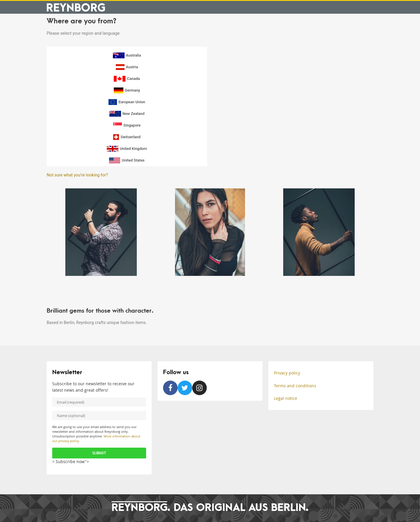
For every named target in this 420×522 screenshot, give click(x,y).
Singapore (127, 125)
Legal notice (286, 398)
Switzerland (127, 137)
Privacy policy (287, 373)
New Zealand (127, 114)
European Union (127, 102)
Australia (127, 55)
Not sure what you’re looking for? (77, 175)
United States (127, 160)
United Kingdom (127, 149)
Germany (127, 90)
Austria (127, 67)
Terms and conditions (295, 386)
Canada (127, 79)
